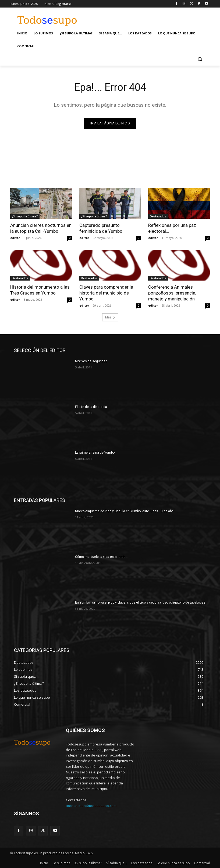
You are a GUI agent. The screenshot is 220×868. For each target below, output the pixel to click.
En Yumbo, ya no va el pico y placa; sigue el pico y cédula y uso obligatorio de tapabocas (140, 602)
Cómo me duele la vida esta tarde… (101, 557)
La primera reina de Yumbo (95, 453)
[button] (200, 59)
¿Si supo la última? (25, 216)
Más (110, 317)
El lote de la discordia (91, 407)
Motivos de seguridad (91, 361)
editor (15, 238)
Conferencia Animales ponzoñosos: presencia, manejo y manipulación (172, 293)
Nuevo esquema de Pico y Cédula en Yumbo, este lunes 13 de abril (125, 511)
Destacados (158, 216)
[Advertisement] (151, 18)
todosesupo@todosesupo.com (91, 806)
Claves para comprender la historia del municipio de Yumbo (106, 293)
